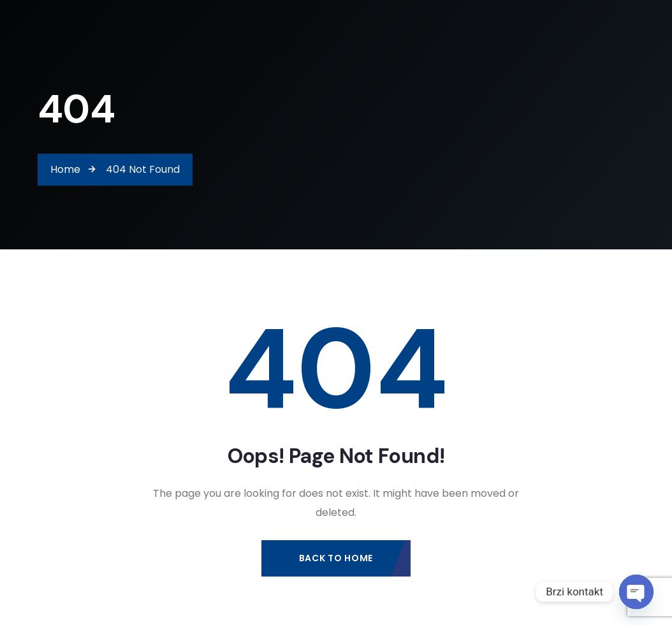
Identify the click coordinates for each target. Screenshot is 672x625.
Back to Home (336, 558)
